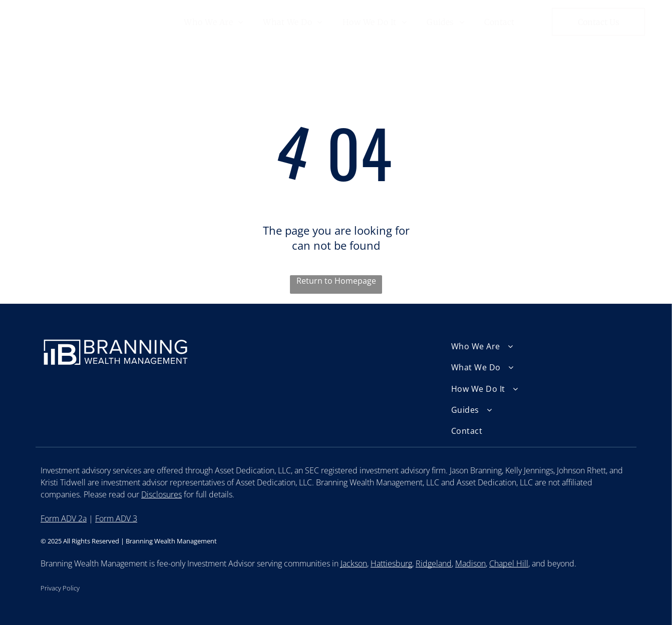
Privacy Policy (60, 588)
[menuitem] (213, 22)
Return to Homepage (336, 281)
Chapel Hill (509, 563)
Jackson (354, 563)
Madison (470, 563)
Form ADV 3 (116, 518)
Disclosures (161, 494)
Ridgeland (434, 563)
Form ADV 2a (64, 518)
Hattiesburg (391, 563)
